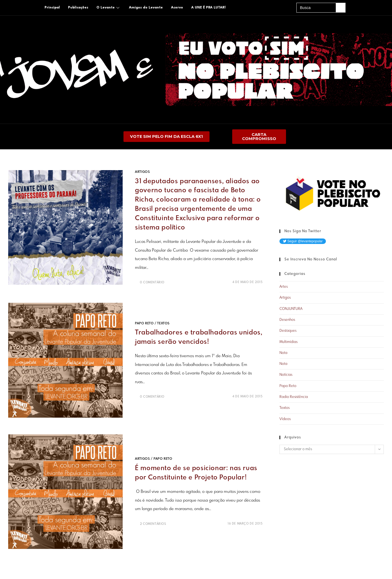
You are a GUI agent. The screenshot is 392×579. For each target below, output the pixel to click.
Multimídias (288, 342)
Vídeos (285, 419)
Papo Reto (144, 323)
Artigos (142, 172)
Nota (283, 353)
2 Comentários (153, 524)
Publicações (78, 8)
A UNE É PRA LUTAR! (208, 8)
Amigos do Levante (146, 8)
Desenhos (287, 320)
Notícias (286, 375)
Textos (163, 323)
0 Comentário (152, 283)
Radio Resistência (294, 397)
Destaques (288, 331)
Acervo (177, 8)
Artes (284, 287)
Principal (52, 8)
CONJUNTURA (291, 309)
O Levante (109, 8)
